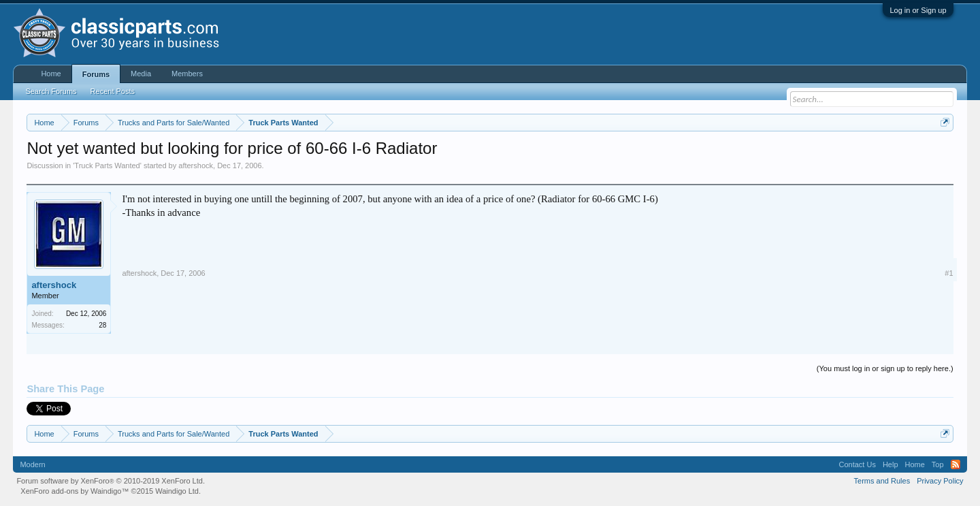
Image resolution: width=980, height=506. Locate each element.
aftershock (196, 165)
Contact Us (857, 464)
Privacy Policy (940, 481)
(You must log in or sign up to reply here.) (885, 368)
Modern (32, 464)
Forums (96, 74)
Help (891, 464)
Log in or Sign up (918, 10)
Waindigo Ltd (177, 491)
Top (938, 464)
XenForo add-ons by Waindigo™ (75, 491)
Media (141, 74)
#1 (949, 273)
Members (187, 74)
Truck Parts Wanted (107, 165)
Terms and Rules (882, 481)
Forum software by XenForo (111, 481)
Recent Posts (113, 91)
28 (102, 325)
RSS (955, 464)
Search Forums (51, 91)
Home (51, 74)
